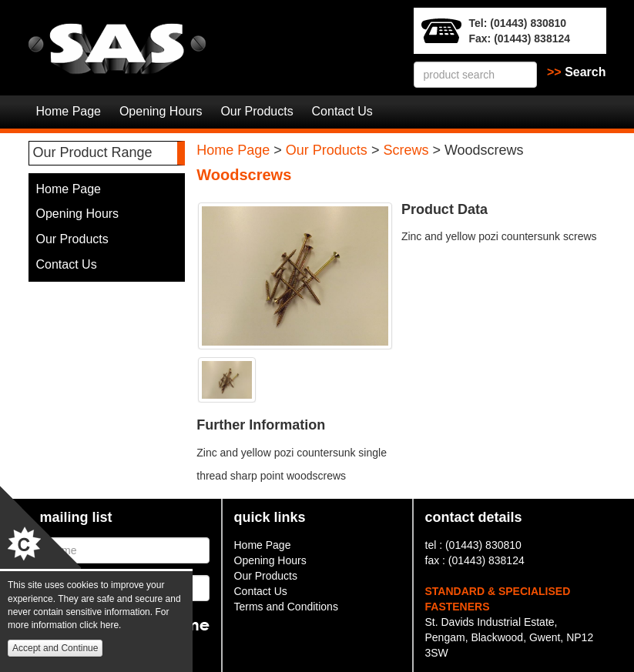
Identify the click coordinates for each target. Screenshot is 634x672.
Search (577, 72)
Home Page (69, 111)
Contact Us (342, 111)
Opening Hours (161, 111)
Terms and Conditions (286, 607)
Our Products (257, 111)
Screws (406, 150)
